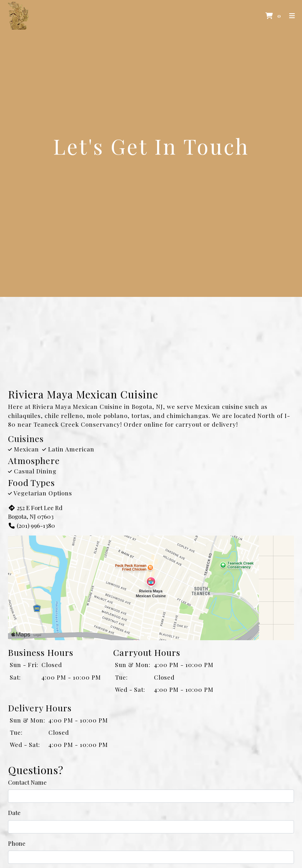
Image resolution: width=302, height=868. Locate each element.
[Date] (151, 827)
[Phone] (151, 857)
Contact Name (27, 782)
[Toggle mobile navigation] (292, 16)
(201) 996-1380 (32, 525)
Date (14, 813)
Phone (17, 843)
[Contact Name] (151, 796)
